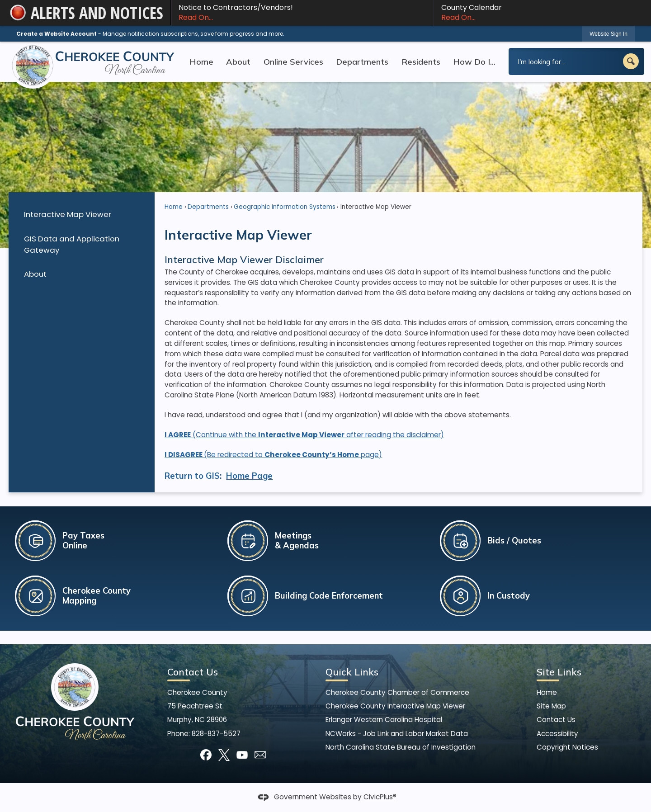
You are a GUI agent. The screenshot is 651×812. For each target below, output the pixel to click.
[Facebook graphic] (206, 755)
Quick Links (352, 672)
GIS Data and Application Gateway (72, 244)
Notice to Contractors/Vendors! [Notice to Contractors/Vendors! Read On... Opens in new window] (302, 13)
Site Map (551, 706)
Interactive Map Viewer (68, 214)
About (35, 274)
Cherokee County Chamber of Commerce (397, 692)
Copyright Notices (567, 747)
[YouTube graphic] (242, 755)
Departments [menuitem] (362, 62)
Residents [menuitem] (421, 62)
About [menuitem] (238, 62)
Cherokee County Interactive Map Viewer (395, 706)
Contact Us (556, 720)
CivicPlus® (380, 797)
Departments (208, 207)
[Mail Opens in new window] (260, 755)
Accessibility (557, 734)
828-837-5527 (216, 734)
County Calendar (538, 13)
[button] (631, 61)
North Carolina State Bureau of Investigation (401, 747)
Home (174, 207)
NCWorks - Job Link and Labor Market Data (397, 734)
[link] (609, 34)
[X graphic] (224, 755)
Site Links (559, 672)
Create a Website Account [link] (57, 34)
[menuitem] (81, 215)
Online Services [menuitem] (293, 62)
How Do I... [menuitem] (474, 62)
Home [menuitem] (201, 62)
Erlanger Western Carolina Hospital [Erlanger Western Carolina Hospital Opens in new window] (384, 720)
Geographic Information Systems (285, 207)
